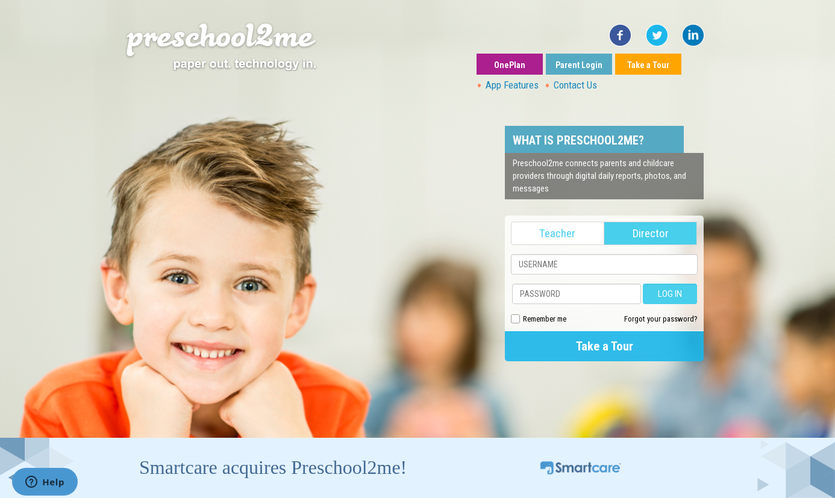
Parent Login (579, 65)
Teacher (557, 233)
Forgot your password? (661, 319)
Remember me (545, 319)
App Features (512, 85)
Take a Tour (648, 65)
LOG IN (670, 294)
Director (651, 233)
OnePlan (510, 65)
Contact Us (575, 85)
